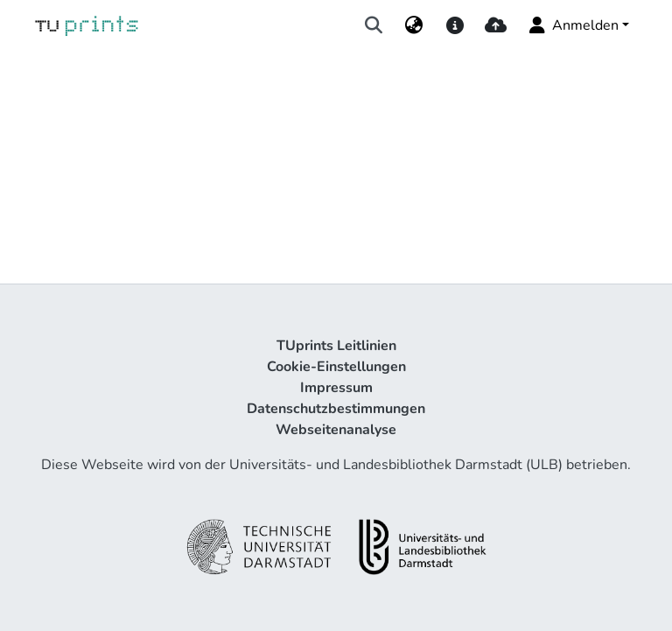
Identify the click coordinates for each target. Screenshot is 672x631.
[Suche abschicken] (374, 25)
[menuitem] (414, 25)
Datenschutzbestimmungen (336, 409)
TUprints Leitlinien (336, 346)
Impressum (336, 388)
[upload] (496, 25)
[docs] (455, 25)
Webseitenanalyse (336, 430)
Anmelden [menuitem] (573, 25)
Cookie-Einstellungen (336, 367)
